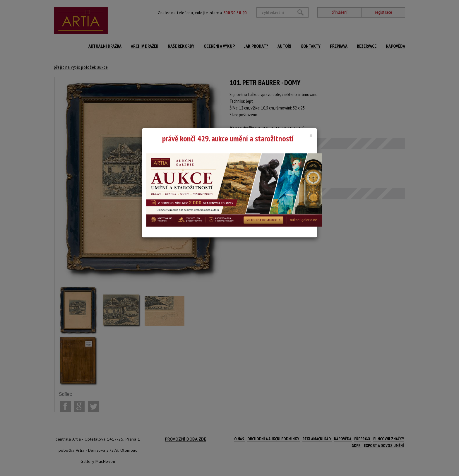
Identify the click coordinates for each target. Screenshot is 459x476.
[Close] (311, 136)
